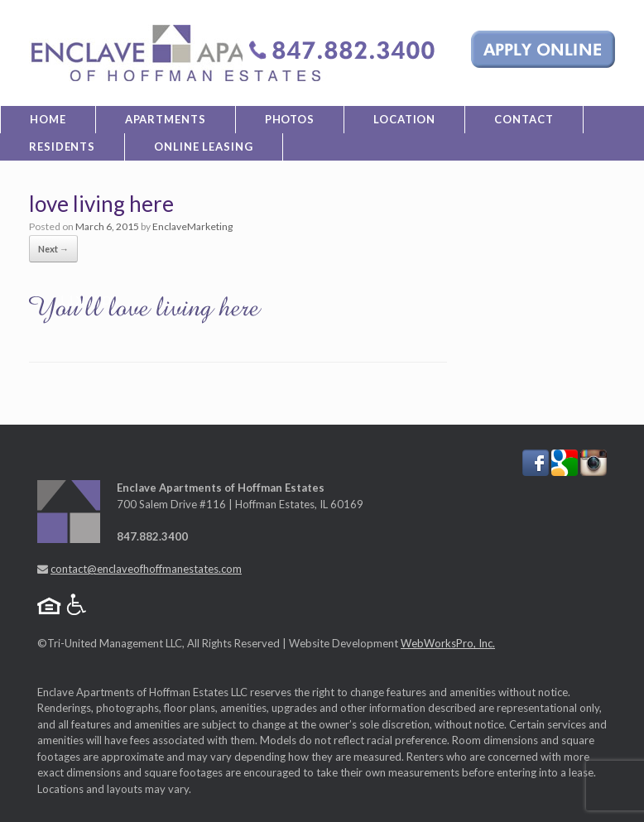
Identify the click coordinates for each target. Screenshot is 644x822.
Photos (290, 119)
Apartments (166, 119)
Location (404, 119)
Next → (53, 249)
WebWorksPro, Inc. (448, 643)
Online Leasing (204, 147)
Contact (524, 119)
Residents (62, 147)
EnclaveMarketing (192, 226)
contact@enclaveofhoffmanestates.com (146, 569)
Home (48, 119)
